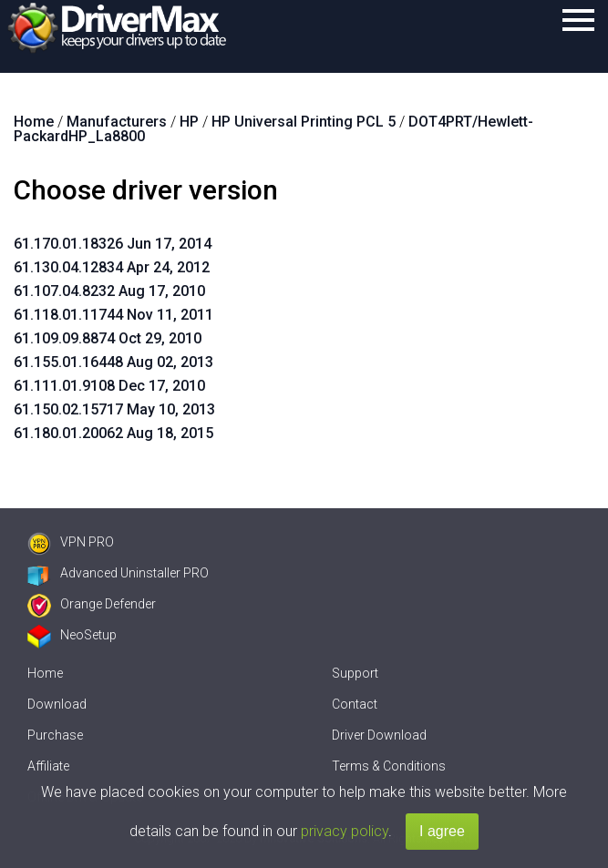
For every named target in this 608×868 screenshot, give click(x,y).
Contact (355, 704)
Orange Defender (92, 604)
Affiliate (48, 766)
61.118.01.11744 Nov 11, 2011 (113, 315)
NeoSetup (72, 635)
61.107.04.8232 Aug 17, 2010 (109, 291)
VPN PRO (71, 542)
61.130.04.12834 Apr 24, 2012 (112, 267)
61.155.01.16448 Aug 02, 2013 (113, 362)
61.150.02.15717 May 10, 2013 (114, 409)
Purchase (55, 735)
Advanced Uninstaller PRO (118, 573)
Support (355, 673)
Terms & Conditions (389, 766)
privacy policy (345, 831)
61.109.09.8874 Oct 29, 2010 (108, 338)
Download (57, 704)
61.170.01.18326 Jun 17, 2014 (113, 244)
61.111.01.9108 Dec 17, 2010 (109, 386)
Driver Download (379, 735)
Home (45, 673)
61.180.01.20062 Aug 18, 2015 (113, 433)
